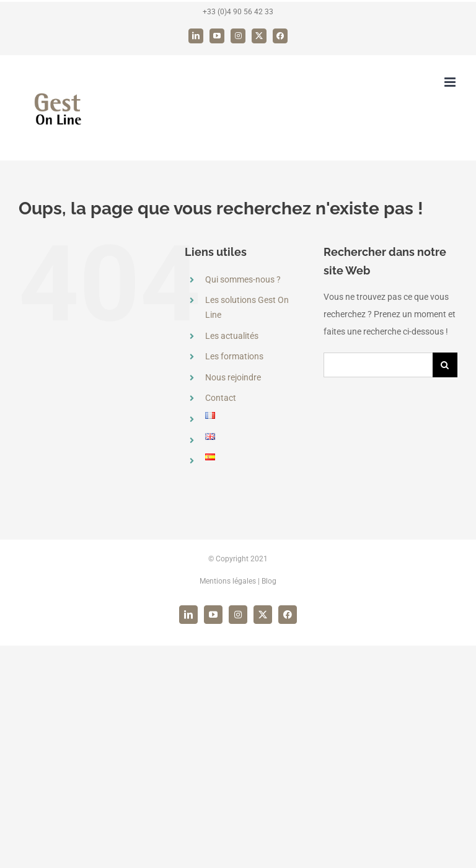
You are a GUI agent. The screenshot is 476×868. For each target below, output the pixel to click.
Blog (269, 581)
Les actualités (232, 336)
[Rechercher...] (378, 365)
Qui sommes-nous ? (243, 279)
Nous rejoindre (233, 377)
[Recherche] (445, 365)
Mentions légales (228, 581)
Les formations (234, 356)
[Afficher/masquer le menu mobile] (451, 82)
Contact (221, 398)
